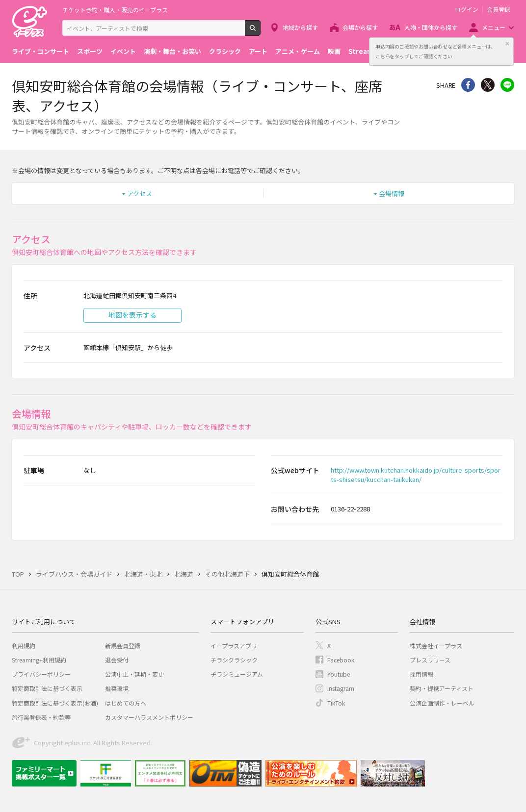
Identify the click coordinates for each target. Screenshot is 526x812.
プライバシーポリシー (41, 674)
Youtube (339, 674)
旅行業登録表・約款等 (41, 717)
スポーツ (90, 51)
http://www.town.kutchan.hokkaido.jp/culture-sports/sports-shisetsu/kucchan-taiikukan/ (416, 475)
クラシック (225, 51)
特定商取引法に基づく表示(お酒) (55, 703)
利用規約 (24, 646)
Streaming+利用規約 (39, 660)
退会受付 (117, 660)
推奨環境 (117, 688)
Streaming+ (368, 51)
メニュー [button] (494, 27)
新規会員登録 (123, 646)
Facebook (341, 660)
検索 (260, 32)
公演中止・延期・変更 (134, 674)
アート (258, 51)
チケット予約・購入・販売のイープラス (115, 10)
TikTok (336, 703)
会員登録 (499, 9)
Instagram (341, 688)
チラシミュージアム (237, 674)
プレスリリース (430, 660)
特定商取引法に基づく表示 (47, 688)
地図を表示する (132, 315)
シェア (468, 85)
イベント (123, 51)
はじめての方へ (126, 703)
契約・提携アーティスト (442, 688)
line (507, 85)
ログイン (467, 9)
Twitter (488, 85)
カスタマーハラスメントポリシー (149, 717)
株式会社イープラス (436, 646)
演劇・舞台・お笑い (172, 51)
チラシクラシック (234, 660)
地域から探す (300, 27)
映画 (334, 51)
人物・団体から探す (431, 27)
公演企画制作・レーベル (442, 703)
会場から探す (360, 27)
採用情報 (421, 674)
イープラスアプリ (234, 646)
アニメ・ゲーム (298, 51)
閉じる (507, 44)
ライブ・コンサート (40, 51)
